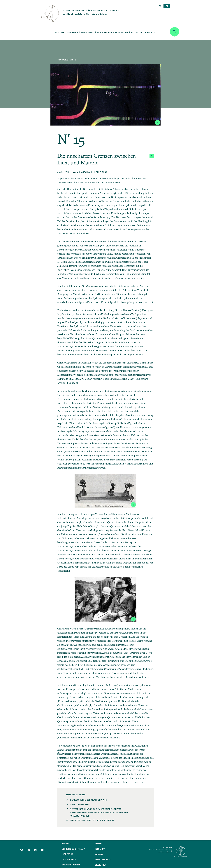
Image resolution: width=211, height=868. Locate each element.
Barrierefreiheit (71, 865)
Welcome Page (103, 859)
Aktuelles (137, 32)
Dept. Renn (102, 172)
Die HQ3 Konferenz (80, 804)
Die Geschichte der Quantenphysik (88, 800)
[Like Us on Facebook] (29, 850)
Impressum (67, 854)
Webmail (99, 854)
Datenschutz (69, 859)
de (167, 6)
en (160, 6)
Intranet (100, 849)
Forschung (87, 32)
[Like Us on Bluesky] (22, 850)
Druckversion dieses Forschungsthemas (92, 820)
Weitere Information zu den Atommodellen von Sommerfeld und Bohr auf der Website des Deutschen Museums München (99, 812)
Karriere (150, 32)
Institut (60, 32)
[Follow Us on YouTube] (42, 850)
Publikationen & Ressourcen (112, 32)
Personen (73, 32)
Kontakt (66, 844)
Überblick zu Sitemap (73, 849)
